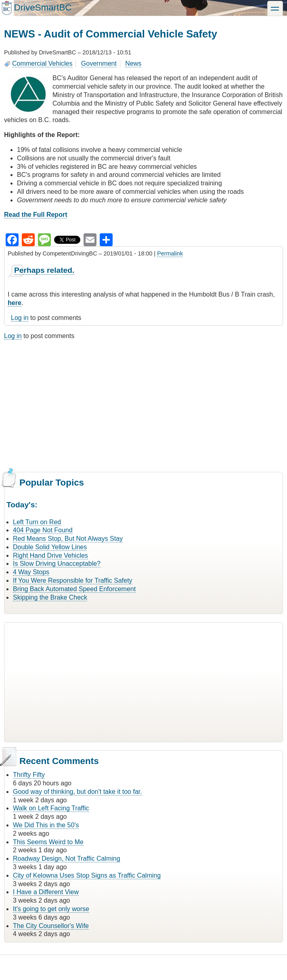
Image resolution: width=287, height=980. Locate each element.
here (15, 303)
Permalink (170, 253)
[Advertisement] (143, 405)
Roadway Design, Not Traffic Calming (67, 859)
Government (99, 63)
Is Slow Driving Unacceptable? (57, 564)
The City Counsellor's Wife (51, 926)
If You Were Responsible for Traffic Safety (73, 580)
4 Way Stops (31, 572)
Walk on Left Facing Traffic (51, 808)
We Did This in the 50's (46, 825)
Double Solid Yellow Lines (50, 547)
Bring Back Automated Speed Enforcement (74, 589)
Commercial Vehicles (42, 63)
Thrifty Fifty (29, 775)
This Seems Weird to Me (48, 842)
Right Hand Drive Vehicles (50, 555)
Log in (20, 318)
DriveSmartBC (43, 7)
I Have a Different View (46, 892)
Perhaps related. (44, 270)
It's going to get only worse (51, 909)
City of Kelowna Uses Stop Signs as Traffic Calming (87, 875)
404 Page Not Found (43, 530)
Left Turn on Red (37, 522)
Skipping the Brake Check (50, 597)
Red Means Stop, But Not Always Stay (68, 539)
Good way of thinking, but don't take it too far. (78, 792)
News (133, 63)
